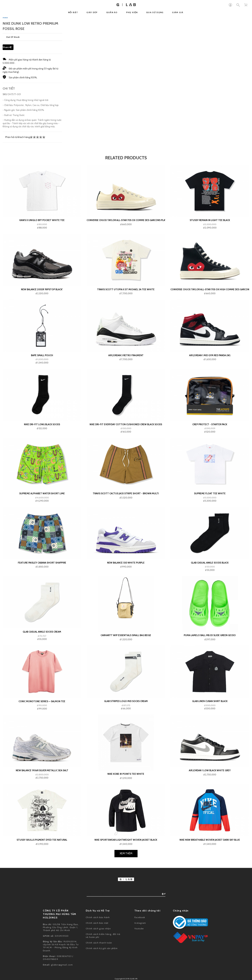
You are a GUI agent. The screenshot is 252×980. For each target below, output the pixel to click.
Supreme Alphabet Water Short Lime (42, 617)
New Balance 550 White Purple (126, 686)
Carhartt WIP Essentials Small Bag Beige (126, 759)
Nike (5, 141)
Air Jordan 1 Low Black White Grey (210, 894)
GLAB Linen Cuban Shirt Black (210, 825)
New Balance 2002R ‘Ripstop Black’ (42, 413)
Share (7, 171)
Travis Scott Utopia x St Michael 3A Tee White (126, 413)
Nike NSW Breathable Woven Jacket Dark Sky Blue (210, 964)
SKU (5, 218)
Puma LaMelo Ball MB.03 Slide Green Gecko (210, 759)
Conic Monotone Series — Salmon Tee (42, 825)
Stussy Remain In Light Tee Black (210, 344)
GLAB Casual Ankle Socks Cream (42, 756)
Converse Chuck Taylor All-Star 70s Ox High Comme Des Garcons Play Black (210, 413)
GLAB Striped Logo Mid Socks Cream (126, 825)
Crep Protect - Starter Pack (210, 548)
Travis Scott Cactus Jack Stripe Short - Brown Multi (126, 617)
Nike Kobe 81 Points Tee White (126, 898)
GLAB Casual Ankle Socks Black (210, 686)
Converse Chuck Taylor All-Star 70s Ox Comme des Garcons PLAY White (126, 344)
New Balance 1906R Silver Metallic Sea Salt (42, 894)
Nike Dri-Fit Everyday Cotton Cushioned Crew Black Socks (126, 548)
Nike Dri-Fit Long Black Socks (42, 548)
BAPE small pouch (42, 479)
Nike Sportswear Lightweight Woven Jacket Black (126, 964)
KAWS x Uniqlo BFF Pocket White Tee (42, 344)
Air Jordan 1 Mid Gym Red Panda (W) (210, 479)
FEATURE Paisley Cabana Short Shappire (42, 686)
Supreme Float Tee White (210, 617)
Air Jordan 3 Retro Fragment (126, 479)
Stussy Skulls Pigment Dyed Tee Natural (42, 964)
